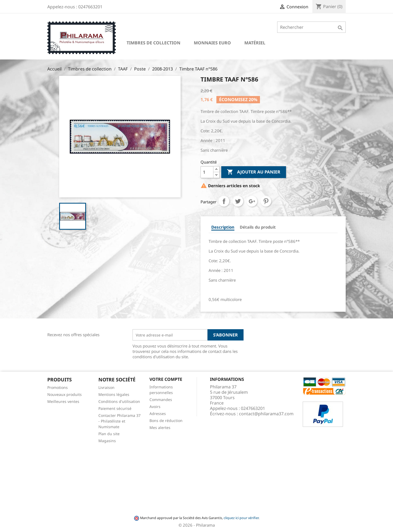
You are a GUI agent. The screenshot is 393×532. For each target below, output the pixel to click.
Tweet (238, 201)
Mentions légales (114, 394)
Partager (224, 201)
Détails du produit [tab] (258, 227)
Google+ (252, 201)
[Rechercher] (311, 27)
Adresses (158, 414)
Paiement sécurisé (115, 408)
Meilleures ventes (63, 401)
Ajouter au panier (254, 172)
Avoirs (155, 407)
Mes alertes (160, 428)
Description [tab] (223, 227)
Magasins (107, 441)
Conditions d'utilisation (119, 401)
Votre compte (166, 379)
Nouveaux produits (65, 394)
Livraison (106, 387)
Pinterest (266, 201)
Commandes (161, 400)
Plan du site (109, 434)
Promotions (58, 387)
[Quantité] (207, 172)
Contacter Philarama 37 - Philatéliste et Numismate (119, 421)
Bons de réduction (166, 421)
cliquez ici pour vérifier (241, 518)
